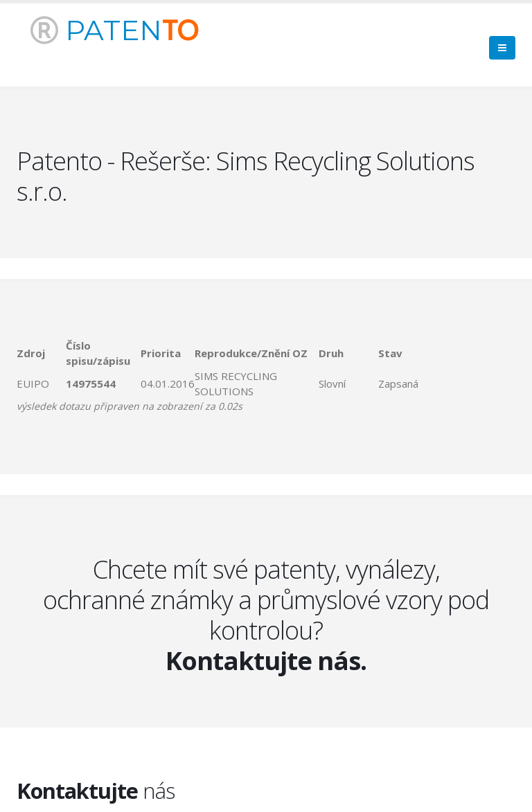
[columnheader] (41, 353)
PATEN (114, 30)
